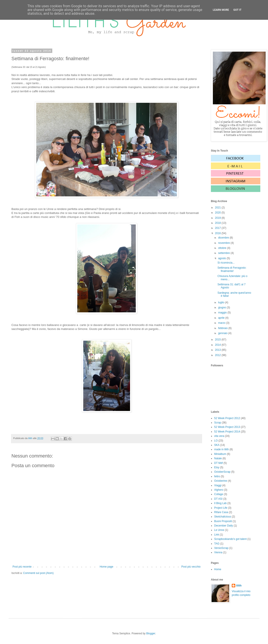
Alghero (219, 490)
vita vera (219, 436)
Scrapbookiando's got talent (230, 539)
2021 (218, 208)
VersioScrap (221, 548)
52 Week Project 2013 (227, 427)
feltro (217, 476)
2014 (218, 345)
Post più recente (22, 567)
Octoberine (221, 481)
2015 (218, 340)
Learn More (221, 10)
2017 (218, 228)
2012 (218, 355)
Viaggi (218, 485)
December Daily (224, 526)
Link (217, 535)
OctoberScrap (222, 472)
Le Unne (219, 530)
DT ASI (218, 499)
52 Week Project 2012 (227, 418)
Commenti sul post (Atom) (38, 573)
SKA (217, 445)
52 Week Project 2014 (227, 432)
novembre (224, 243)
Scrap (218, 423)
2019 (218, 218)
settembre (224, 253)
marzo (222, 323)
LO (216, 441)
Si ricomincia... (226, 263)
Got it (237, 10)
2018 (218, 223)
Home (218, 569)
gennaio (223, 333)
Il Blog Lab (220, 503)
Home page (107, 567)
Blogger (151, 633)
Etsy (217, 467)
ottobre (223, 248)
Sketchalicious (223, 517)
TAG (217, 544)
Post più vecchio (191, 567)
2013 (218, 350)
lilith (239, 586)
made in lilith (222, 449)
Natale (218, 458)
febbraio (223, 328)
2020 (218, 213)
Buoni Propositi (223, 521)
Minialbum (220, 454)
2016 (218, 233)
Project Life (221, 508)
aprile (222, 318)
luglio (222, 302)
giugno (222, 308)
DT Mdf (218, 463)
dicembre (224, 238)
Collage (219, 494)
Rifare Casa (221, 512)
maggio (223, 313)
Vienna (218, 552)
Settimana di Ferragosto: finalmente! (232, 269)
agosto (222, 258)
